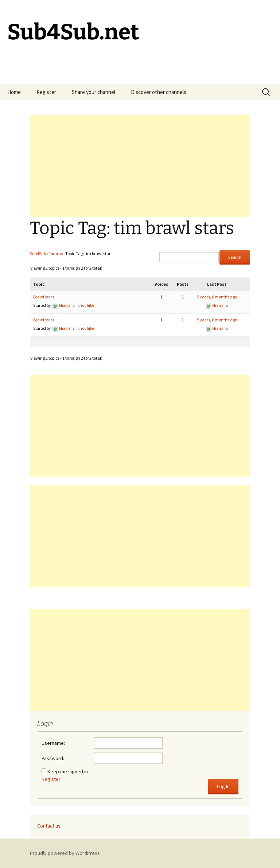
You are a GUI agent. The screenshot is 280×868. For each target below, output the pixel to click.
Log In (223, 786)
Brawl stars (44, 297)
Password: (53, 758)
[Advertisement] (140, 166)
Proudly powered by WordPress (65, 853)
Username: (53, 743)
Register (46, 92)
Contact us (49, 826)
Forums (56, 253)
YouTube (87, 305)
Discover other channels (159, 92)
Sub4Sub (38, 253)
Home (14, 92)
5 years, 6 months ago (217, 297)
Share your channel (94, 92)
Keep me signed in (68, 771)
